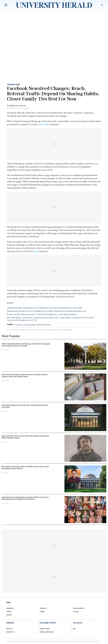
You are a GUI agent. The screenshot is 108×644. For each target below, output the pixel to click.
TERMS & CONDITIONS (47, 632)
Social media (29, 325)
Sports (9, 612)
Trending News (13, 84)
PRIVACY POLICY (45, 629)
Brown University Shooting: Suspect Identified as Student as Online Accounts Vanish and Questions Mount (25, 376)
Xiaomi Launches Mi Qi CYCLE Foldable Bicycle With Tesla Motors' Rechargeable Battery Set (46, 311)
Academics (10, 608)
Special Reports (79, 608)
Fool (36, 251)
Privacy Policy (96, 641)
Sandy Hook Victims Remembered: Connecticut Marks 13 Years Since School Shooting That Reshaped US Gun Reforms (25, 498)
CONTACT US (10, 632)
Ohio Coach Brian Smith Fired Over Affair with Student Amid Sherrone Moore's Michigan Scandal (25, 437)
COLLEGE (76, 612)
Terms (74, 641)
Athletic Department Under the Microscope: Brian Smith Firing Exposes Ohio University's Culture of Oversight (26, 345)
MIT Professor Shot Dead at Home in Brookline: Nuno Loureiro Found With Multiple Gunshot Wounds (25, 468)
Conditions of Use (84, 641)
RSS (74, 629)
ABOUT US (9, 629)
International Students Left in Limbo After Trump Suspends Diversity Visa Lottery (25, 406)
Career (42, 612)
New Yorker (44, 124)
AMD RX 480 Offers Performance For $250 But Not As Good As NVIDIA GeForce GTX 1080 (44, 308)
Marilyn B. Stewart (18, 106)
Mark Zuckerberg (43, 325)
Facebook (19, 325)
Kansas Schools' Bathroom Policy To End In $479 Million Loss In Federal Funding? (42, 314)
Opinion (9, 615)
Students (43, 608)
